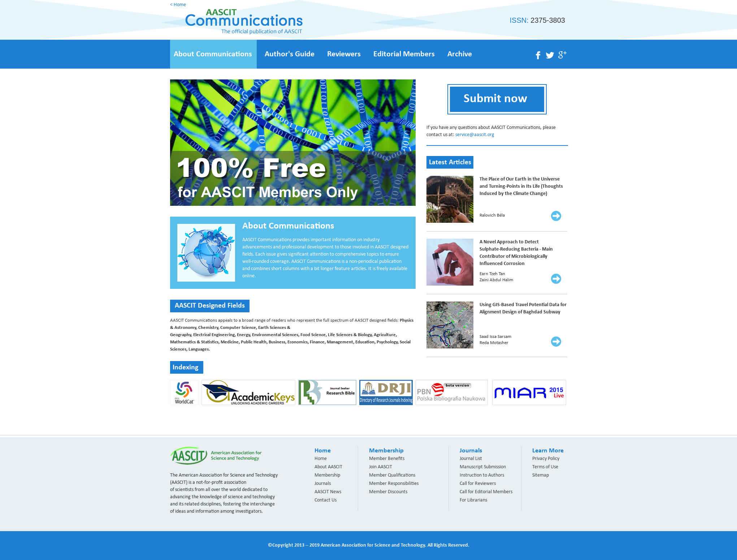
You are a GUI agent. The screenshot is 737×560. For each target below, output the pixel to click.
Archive (460, 54)
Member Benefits (387, 459)
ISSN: (537, 20)
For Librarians (473, 500)
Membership (327, 475)
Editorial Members (404, 54)
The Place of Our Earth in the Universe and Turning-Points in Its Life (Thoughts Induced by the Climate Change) (521, 186)
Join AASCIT (381, 467)
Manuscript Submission (483, 467)
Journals (323, 484)
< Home (178, 5)
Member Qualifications (392, 475)
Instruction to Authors (482, 475)
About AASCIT (328, 467)
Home (321, 459)
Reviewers (344, 54)
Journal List (471, 459)
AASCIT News (328, 492)
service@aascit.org (475, 135)
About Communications (213, 54)
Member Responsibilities (394, 484)
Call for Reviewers (478, 484)
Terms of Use (545, 467)
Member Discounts (388, 492)
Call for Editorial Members (486, 492)
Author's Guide (290, 54)
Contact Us (326, 500)
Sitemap (541, 475)
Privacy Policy (546, 459)
